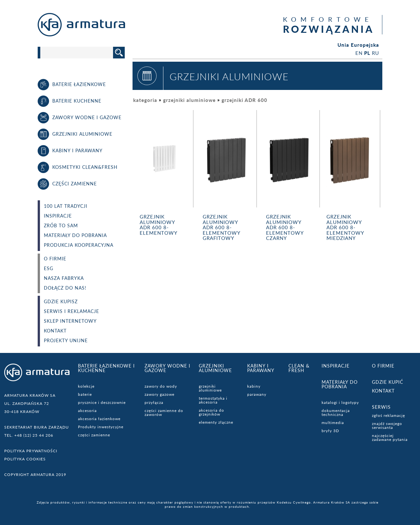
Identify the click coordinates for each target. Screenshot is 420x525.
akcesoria (87, 411)
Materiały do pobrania (75, 235)
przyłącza (154, 402)
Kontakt (55, 331)
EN (359, 53)
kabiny (254, 386)
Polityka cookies (25, 459)
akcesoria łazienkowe (99, 419)
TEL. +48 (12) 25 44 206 (29, 435)
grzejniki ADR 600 (244, 100)
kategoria (145, 100)
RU (375, 53)
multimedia (333, 423)
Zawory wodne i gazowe (167, 368)
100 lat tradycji (66, 206)
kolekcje (86, 386)
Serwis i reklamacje (71, 311)
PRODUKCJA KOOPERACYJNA (79, 245)
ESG (49, 269)
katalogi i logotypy (340, 402)
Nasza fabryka (64, 278)
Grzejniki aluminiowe (215, 368)
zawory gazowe (159, 394)
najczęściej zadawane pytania (390, 437)
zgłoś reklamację (388, 415)
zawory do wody (161, 386)
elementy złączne (216, 422)
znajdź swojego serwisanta (387, 425)
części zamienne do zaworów (164, 412)
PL (367, 53)
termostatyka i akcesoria (213, 400)
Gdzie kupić (388, 382)
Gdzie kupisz (61, 302)
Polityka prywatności (31, 451)
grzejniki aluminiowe (189, 100)
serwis (381, 407)
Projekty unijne (66, 341)
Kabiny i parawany (261, 368)
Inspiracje (58, 216)
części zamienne (94, 435)
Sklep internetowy (70, 321)
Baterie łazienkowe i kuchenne (106, 368)
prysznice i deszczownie (102, 402)
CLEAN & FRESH (299, 368)
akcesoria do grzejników (211, 412)
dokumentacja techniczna (336, 412)
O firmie (383, 366)
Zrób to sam (61, 226)
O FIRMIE (55, 259)
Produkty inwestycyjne (101, 427)
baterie (85, 394)
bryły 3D (330, 431)
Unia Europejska (358, 45)
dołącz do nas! (65, 288)
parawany (257, 394)
